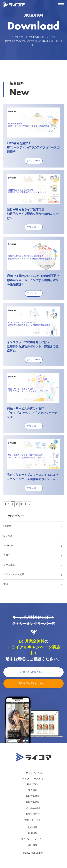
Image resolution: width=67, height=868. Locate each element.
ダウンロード (34, 161)
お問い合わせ (33, 814)
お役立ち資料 (33, 802)
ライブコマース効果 (14, 574)
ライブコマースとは (33, 779)
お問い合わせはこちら (32, 672)
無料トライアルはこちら (32, 683)
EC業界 (7, 526)
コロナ (7, 555)
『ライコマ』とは (33, 773)
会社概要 (33, 845)
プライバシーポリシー (33, 839)
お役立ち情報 (33, 796)
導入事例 (33, 790)
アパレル (8, 545)
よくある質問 (33, 808)
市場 (6, 584)
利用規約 (33, 833)
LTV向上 (8, 536)
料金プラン (33, 784)
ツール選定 (9, 565)
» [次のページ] (29, 504)
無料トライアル (33, 820)
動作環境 (33, 827)
